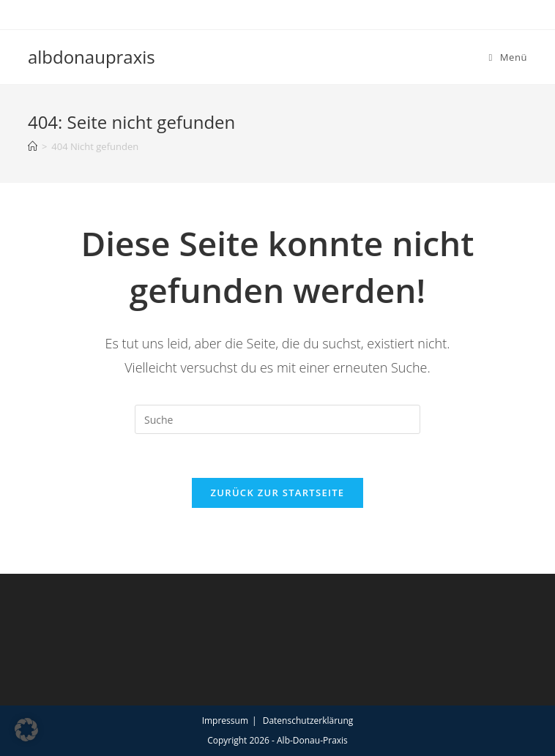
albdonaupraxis (92, 57)
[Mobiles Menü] (508, 57)
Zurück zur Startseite (278, 493)
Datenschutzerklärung (308, 721)
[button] (26, 730)
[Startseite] (33, 146)
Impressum (225, 721)
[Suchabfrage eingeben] (277, 419)
